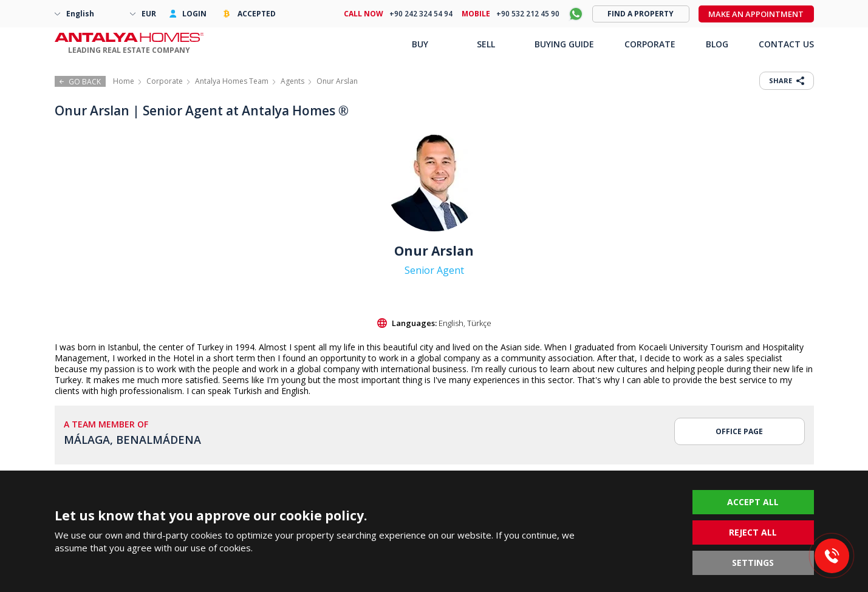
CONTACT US (786, 44)
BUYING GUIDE (564, 44)
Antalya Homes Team (232, 81)
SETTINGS (753, 563)
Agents (292, 81)
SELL (486, 44)
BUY (420, 44)
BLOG (717, 44)
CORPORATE (650, 44)
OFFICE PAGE (739, 431)
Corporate (165, 81)
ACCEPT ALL (753, 502)
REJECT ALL (753, 532)
